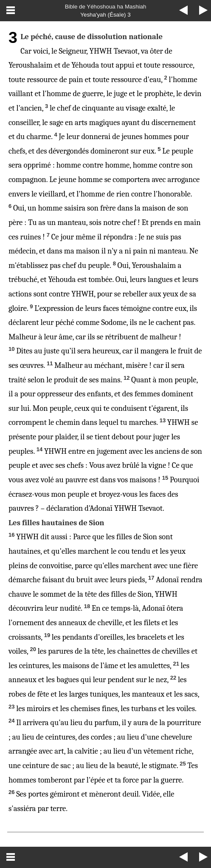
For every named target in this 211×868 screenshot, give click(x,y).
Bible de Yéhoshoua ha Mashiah (106, 7)
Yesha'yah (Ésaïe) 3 (105, 15)
